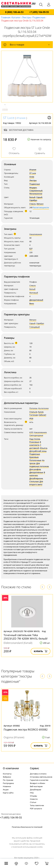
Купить (41, 651)
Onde (32, 177)
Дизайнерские (36, 478)
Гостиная (34, 415)
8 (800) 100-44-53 (14, 12)
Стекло (33, 204)
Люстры (26, 17)
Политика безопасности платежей (27, 827)
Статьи (33, 802)
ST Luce (9, 118)
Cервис (35, 768)
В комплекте (35, 444)
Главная (6, 17)
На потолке (43, 408)
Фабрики (7, 777)
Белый (32, 197)
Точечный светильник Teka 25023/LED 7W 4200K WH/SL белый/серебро (26, 639)
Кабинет (42, 415)
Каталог (16, 17)
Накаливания (36, 234)
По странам (8, 780)
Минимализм (36, 194)
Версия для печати (49, 118)
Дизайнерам (36, 790)
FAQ (32, 793)
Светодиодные (36, 435)
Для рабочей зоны (38, 451)
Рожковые (34, 442)
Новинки (7, 786)
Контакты (7, 774)
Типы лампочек (37, 805)
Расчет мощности (41, 207)
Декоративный (36, 300)
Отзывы (33, 796)
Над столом (35, 439)
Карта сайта (8, 793)
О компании (11, 768)
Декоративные (36, 472)
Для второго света (36, 483)
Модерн (33, 188)
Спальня (33, 412)
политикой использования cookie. (28, 847)
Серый (39, 197)
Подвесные (39, 17)
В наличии (37, 474)
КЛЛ (31, 432)
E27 (31, 249)
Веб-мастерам (36, 786)
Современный (36, 191)
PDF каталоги (36, 809)
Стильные (34, 481)
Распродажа (8, 783)
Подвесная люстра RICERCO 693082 (26, 730)
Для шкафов (35, 469)
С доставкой (35, 447)
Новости (34, 799)
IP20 (31, 419)
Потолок (33, 408)
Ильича (43, 448)
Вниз (32, 303)
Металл (40, 204)
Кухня (41, 412)
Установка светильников (41, 777)
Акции (6, 790)
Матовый (34, 293)
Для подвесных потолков (39, 465)
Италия (21, 118)
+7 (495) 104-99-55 (39, 12)
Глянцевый (35, 327)
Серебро (33, 200)
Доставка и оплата (38, 774)
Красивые (34, 457)
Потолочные (35, 460)
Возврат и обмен (38, 783)
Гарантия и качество (39, 780)
